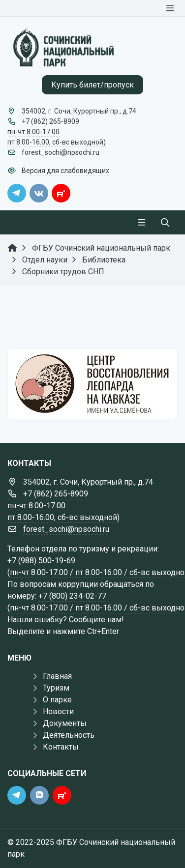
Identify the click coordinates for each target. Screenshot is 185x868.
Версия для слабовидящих (65, 171)
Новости (58, 711)
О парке (57, 700)
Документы (65, 723)
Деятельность (69, 735)
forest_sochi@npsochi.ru (61, 152)
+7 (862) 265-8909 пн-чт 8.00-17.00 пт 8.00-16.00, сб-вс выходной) (57, 132)
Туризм (56, 688)
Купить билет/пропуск (92, 85)
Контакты (61, 747)
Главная (57, 676)
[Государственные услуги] (92, 384)
